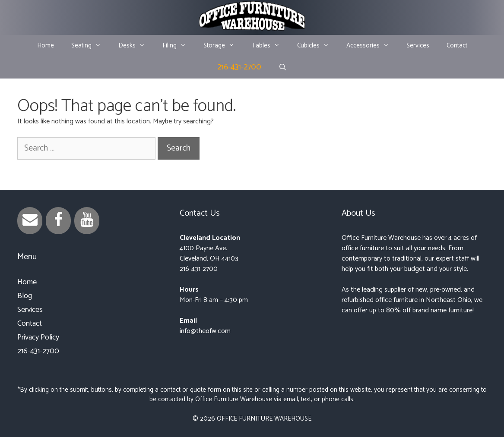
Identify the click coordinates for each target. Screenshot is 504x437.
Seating (90, 46)
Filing (179, 46)
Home (46, 46)
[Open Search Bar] (283, 68)
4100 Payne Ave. (203, 248)
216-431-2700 (239, 67)
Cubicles (317, 46)
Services (418, 46)
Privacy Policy (38, 337)
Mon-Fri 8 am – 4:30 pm (214, 300)
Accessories (372, 46)
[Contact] (30, 221)
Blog (25, 296)
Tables (270, 46)
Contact (457, 46)
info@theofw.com (205, 331)
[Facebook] (58, 221)
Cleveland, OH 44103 (209, 259)
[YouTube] (87, 221)
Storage (223, 46)
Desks (136, 46)
